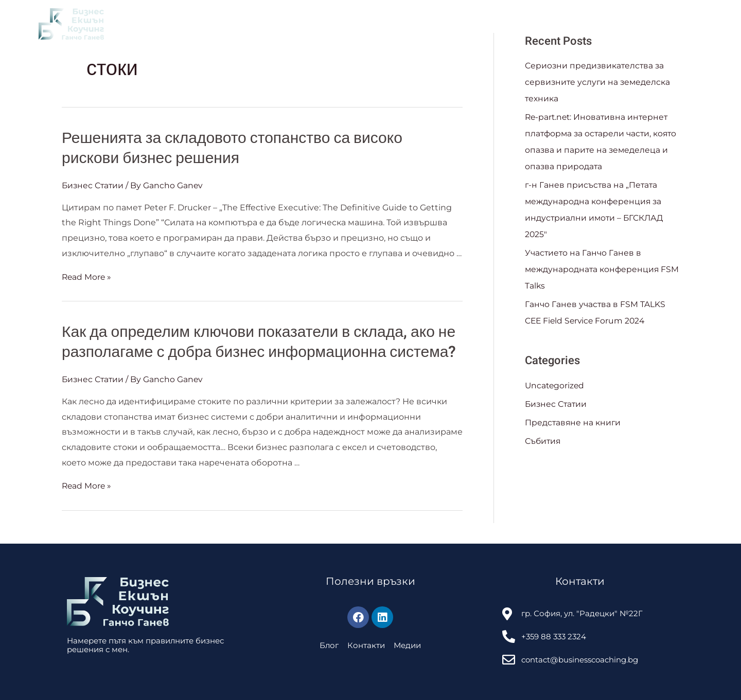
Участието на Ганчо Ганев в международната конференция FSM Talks (593, 269)
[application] (337, 24)
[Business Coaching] (71, 23)
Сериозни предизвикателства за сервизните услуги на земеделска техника (599, 82)
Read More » (87, 276)
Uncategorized (555, 385)
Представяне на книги (574, 423)
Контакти (462, 24)
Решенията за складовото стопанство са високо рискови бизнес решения (232, 148)
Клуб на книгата (200, 24)
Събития (415, 24)
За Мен (143, 24)
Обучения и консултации (293, 24)
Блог (370, 24)
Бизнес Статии (94, 185)
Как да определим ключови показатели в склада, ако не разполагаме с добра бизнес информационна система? (259, 342)
